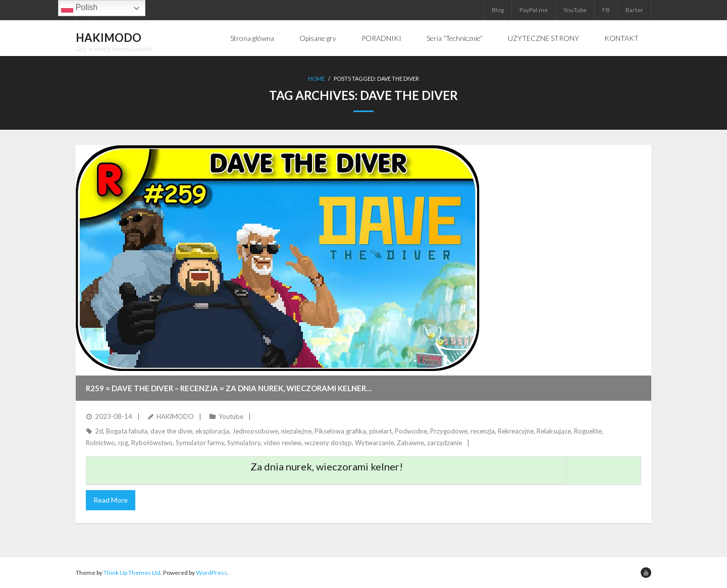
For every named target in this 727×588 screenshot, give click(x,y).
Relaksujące (554, 431)
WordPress (212, 573)
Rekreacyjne (516, 431)
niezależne (296, 431)
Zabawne (410, 443)
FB (606, 10)
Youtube (231, 416)
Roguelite (588, 431)
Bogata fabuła (127, 431)
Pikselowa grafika (340, 431)
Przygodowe (449, 431)
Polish (79, 8)
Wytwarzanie (374, 443)
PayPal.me (534, 10)
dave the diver (171, 431)
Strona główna (252, 38)
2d (99, 431)
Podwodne (411, 431)
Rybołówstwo (152, 443)
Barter (634, 10)
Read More (111, 500)
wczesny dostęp (328, 443)
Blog (498, 10)
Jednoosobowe (255, 431)
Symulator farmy (200, 443)
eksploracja (212, 431)
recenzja (483, 431)
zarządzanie (445, 443)
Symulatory (244, 443)
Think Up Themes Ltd (132, 573)
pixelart (380, 431)
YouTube (575, 10)
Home (316, 78)
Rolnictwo (100, 443)
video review (282, 443)
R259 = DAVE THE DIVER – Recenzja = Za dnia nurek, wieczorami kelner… (229, 388)
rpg (123, 443)
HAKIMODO (175, 416)
